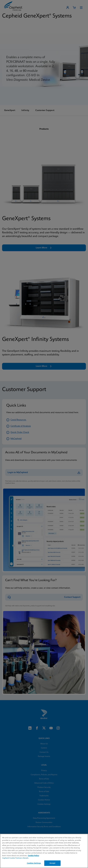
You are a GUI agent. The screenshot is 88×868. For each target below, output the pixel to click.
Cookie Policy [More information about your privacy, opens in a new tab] (33, 855)
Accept (52, 863)
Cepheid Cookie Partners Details (15, 858)
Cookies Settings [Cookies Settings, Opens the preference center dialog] (34, 863)
